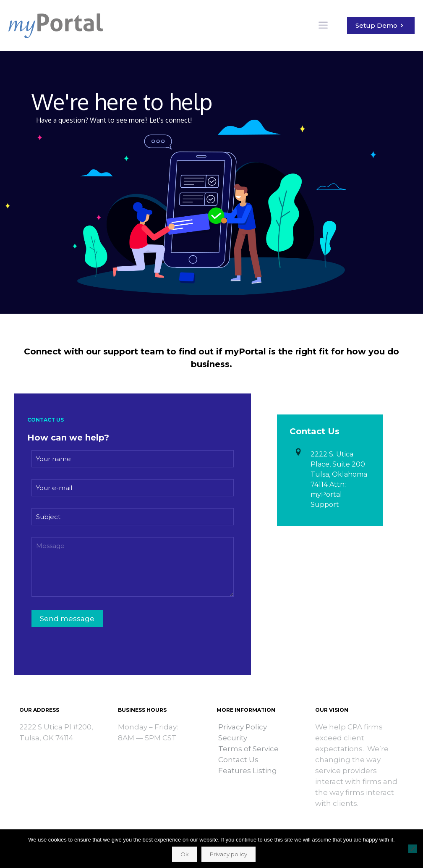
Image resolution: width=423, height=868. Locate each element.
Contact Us (238, 760)
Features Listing (247, 771)
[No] (413, 849)
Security (233, 738)
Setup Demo (381, 25)
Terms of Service (248, 749)
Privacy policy (228, 854)
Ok (185, 854)
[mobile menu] (323, 25)
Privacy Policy (243, 727)
